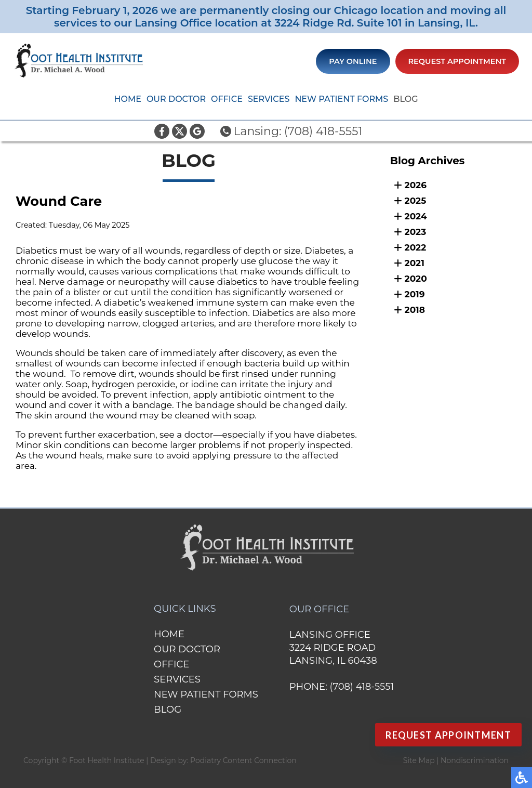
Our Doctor (176, 99)
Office (227, 99)
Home (127, 99)
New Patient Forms (341, 99)
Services (269, 99)
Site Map (419, 760)
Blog (405, 99)
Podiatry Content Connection (243, 760)
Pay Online (353, 61)
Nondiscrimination (475, 760)
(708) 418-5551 (323, 131)
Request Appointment (457, 61)
